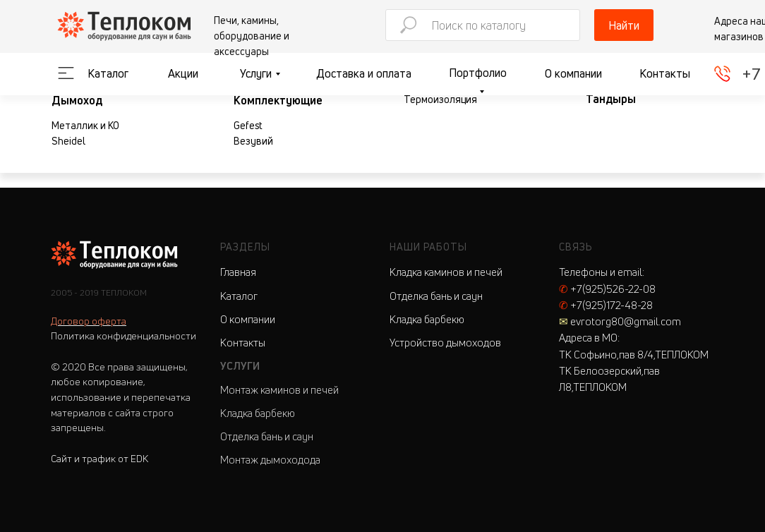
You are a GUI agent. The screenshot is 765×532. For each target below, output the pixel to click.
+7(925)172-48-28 (606, 305)
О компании (573, 73)
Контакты (665, 73)
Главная (238, 272)
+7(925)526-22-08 (607, 289)
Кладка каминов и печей (446, 272)
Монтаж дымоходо (265, 460)
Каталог (108, 73)
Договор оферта (89, 321)
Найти (624, 25)
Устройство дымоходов (445, 343)
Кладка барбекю (258, 413)
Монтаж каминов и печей (279, 390)
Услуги (256, 73)
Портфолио (478, 73)
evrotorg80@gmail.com (620, 321)
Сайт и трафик (100, 458)
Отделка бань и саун (267, 436)
